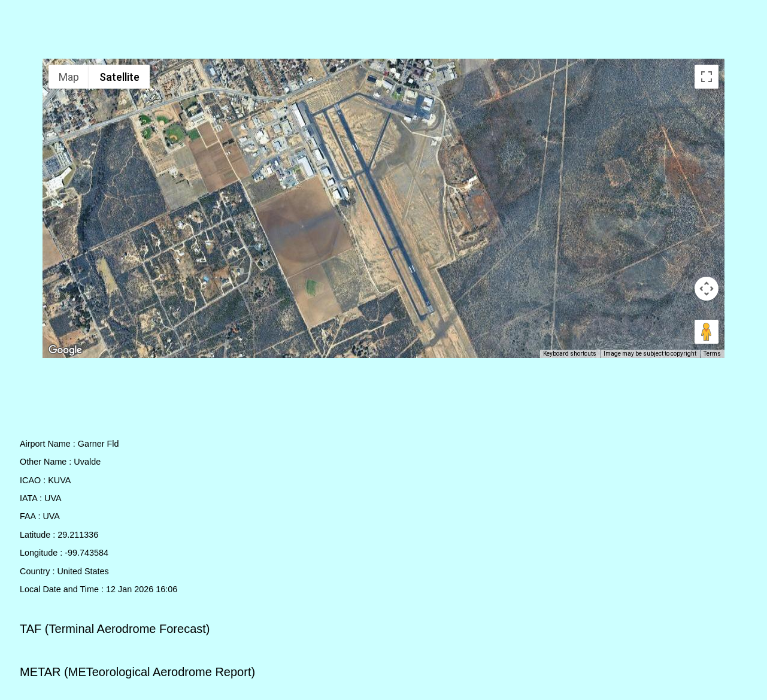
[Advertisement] (384, 32)
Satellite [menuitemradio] (119, 77)
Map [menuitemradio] (69, 77)
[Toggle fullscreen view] (707, 77)
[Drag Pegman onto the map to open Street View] (707, 332)
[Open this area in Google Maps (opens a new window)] (65, 350)
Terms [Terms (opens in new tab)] (712, 354)
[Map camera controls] (707, 289)
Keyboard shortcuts (570, 354)
